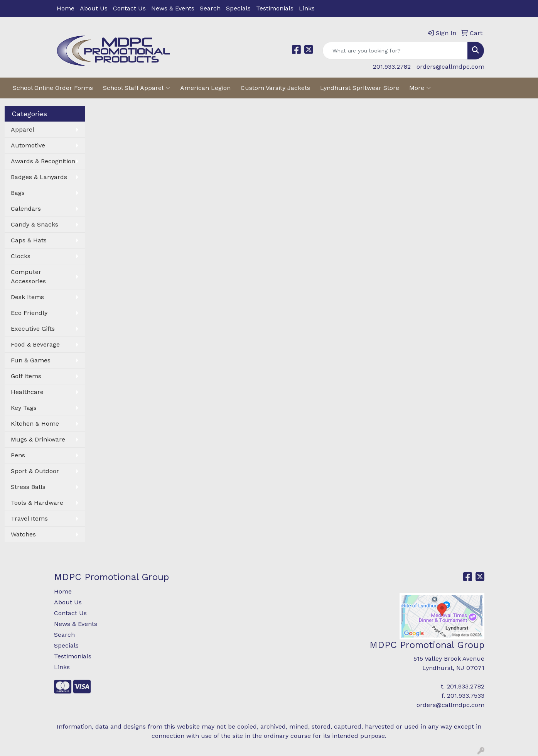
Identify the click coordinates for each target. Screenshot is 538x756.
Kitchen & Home (35, 424)
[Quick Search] (395, 51)
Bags (18, 193)
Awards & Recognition (43, 161)
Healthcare (27, 392)
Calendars (26, 209)
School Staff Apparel (137, 88)
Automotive (28, 145)
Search (210, 8)
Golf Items (26, 376)
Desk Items (27, 297)
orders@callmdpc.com (450, 67)
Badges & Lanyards (39, 177)
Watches (23, 534)
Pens (18, 455)
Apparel (23, 129)
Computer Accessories (28, 277)
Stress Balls (28, 487)
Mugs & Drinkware (38, 439)
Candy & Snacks (35, 224)
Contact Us (129, 8)
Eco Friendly (29, 313)
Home (66, 8)
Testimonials (275, 8)
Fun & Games (31, 360)
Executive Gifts (33, 329)
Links (307, 8)
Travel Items (29, 518)
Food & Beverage (35, 344)
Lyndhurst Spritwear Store (360, 88)
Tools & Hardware (37, 503)
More (420, 88)
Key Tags (24, 408)
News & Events (173, 8)
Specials (238, 8)
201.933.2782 (392, 67)
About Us (94, 8)
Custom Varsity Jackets (275, 88)
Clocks (21, 256)
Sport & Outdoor (35, 471)
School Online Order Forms (53, 88)
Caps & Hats (29, 240)
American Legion (205, 88)
